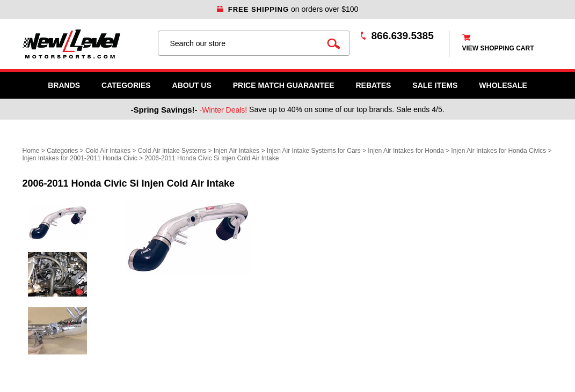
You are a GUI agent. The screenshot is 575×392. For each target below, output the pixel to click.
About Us (192, 85)
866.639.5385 (403, 36)
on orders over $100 (288, 9)
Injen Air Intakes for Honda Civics (498, 151)
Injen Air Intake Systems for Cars (314, 151)
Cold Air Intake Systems (172, 151)
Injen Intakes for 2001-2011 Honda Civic (80, 158)
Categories (126, 85)
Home (31, 151)
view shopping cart (498, 48)
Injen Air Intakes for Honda (406, 151)
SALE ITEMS (435, 85)
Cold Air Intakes (108, 151)
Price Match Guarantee (284, 85)
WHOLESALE (503, 85)
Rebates (373, 85)
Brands (64, 85)
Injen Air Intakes (236, 151)
